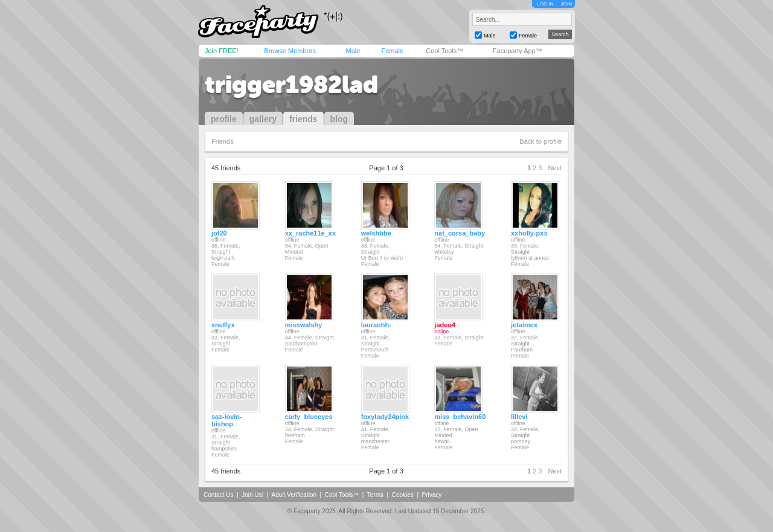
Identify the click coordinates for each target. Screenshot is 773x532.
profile (224, 119)
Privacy (432, 495)
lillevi (519, 417)
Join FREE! (222, 51)
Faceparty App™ (518, 51)
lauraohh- (376, 325)
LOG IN (545, 4)
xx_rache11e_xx (310, 233)
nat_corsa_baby (460, 233)
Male (353, 51)
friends (303, 119)
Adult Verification (294, 495)
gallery (263, 119)
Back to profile (540, 141)
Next (555, 168)
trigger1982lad (291, 85)
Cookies (403, 495)
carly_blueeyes (309, 417)
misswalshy (304, 325)
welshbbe (376, 233)
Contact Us (218, 495)
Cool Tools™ (444, 51)
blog (339, 119)
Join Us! (252, 495)
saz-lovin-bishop (227, 420)
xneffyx (223, 325)
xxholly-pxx (529, 233)
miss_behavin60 (460, 417)
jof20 (219, 233)
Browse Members (290, 51)
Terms (375, 495)
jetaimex (524, 325)
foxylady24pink (385, 417)
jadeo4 (445, 325)
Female (392, 51)
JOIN (566, 4)
